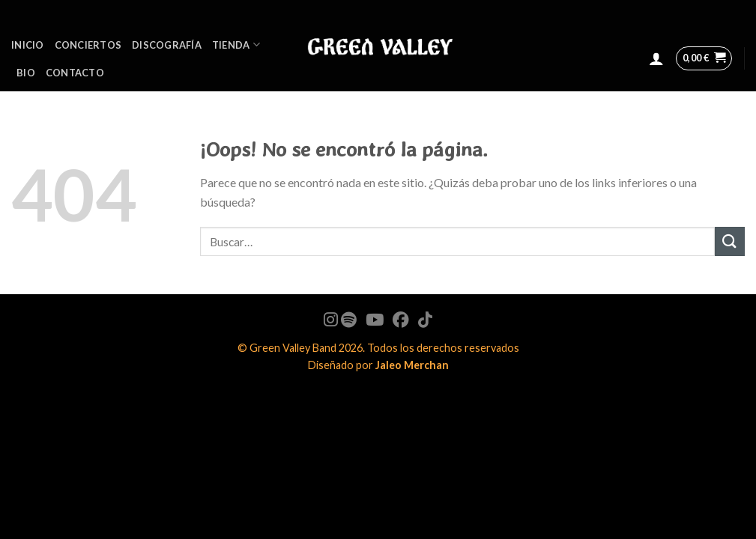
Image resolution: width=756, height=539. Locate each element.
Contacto (75, 73)
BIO (26, 73)
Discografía (167, 45)
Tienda (236, 45)
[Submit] (730, 241)
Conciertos (88, 45)
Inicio (28, 45)
